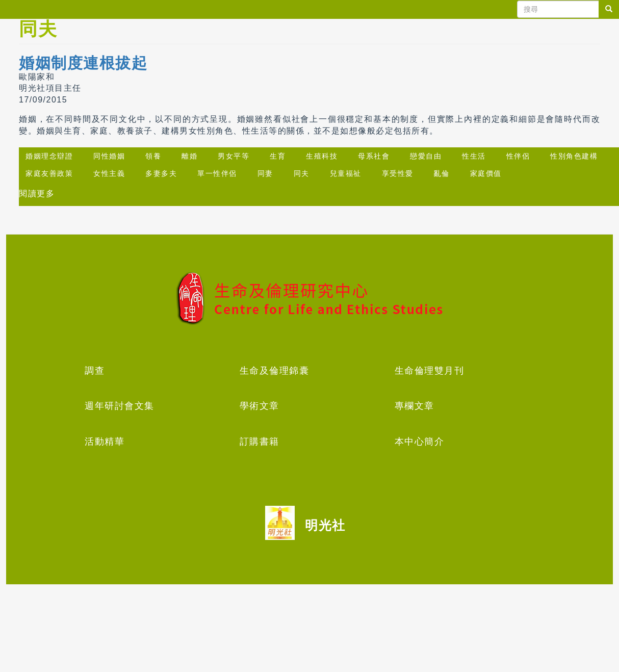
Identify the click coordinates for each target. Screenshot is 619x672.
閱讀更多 (37, 193)
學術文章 (260, 406)
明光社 (325, 525)
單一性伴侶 (217, 173)
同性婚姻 (109, 156)
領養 (153, 156)
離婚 (189, 156)
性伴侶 (518, 156)
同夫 (302, 173)
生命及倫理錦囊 (275, 371)
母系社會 (374, 156)
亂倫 (442, 173)
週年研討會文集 (120, 406)
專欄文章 (415, 406)
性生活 (474, 156)
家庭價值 (486, 173)
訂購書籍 (260, 442)
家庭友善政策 (49, 173)
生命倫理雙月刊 (430, 371)
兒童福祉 (346, 173)
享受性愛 (398, 173)
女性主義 (109, 173)
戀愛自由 (426, 156)
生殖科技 (322, 156)
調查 (95, 371)
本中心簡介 (420, 442)
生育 (278, 156)
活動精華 (105, 442)
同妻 (265, 173)
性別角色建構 (574, 156)
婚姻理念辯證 (49, 156)
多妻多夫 (161, 173)
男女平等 (234, 156)
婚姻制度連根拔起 (83, 63)
